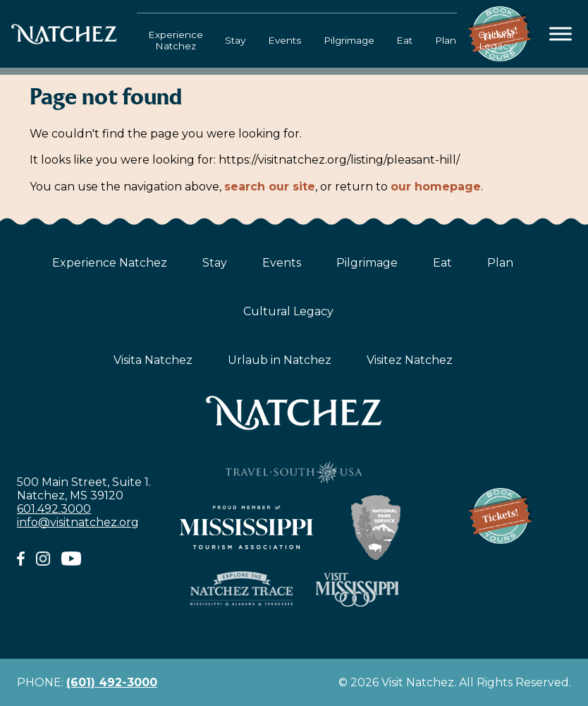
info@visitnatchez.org (78, 522)
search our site (270, 187)
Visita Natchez (153, 360)
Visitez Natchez (410, 360)
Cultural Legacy (496, 40)
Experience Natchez (176, 40)
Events (284, 40)
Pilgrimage (349, 40)
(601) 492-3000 (112, 682)
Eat (404, 40)
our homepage (436, 187)
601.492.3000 (54, 509)
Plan (446, 40)
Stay (235, 40)
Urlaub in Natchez (280, 360)
